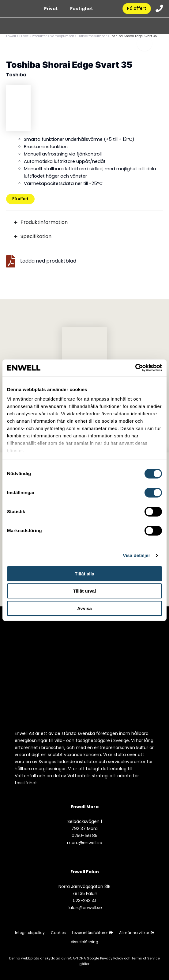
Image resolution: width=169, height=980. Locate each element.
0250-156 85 (85, 836)
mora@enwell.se (85, 843)
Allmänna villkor (137, 933)
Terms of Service (146, 958)
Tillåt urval (85, 591)
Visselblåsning (85, 942)
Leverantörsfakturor (92, 933)
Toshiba (16, 75)
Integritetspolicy (30, 933)
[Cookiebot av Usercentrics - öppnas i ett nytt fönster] (135, 368)
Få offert (136, 9)
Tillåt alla (85, 574)
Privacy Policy (112, 958)
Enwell (11, 36)
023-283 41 (85, 901)
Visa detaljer (136, 555)
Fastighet (80, 9)
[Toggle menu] (145, 45)
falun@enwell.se (85, 908)
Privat (50, 9)
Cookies (58, 933)
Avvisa (85, 608)
